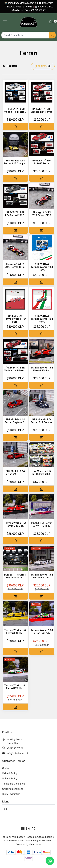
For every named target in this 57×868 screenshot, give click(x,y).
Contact (6, 768)
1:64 (5, 809)
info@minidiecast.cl (17, 753)
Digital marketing (11, 794)
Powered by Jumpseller (28, 844)
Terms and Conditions (14, 784)
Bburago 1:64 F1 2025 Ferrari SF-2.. (42, 214)
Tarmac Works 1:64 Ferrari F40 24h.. (42, 632)
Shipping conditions (13, 789)
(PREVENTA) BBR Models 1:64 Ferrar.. (15, 110)
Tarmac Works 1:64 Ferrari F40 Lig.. (42, 576)
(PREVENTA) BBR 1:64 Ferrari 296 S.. (15, 214)
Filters (43, 66)
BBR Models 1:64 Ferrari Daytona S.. (15, 421)
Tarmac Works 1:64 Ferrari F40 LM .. (15, 632)
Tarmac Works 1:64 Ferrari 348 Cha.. (15, 524)
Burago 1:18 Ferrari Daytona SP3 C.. (15, 576)
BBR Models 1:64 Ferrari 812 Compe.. (15, 162)
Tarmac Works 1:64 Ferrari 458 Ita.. (42, 369)
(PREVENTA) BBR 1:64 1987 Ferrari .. (42, 162)
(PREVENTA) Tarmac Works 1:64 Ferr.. (42, 267)
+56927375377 (15, 748)
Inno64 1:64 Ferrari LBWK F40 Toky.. (42, 524)
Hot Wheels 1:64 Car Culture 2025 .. (42, 473)
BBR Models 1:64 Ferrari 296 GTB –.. (15, 473)
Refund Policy (10, 773)
